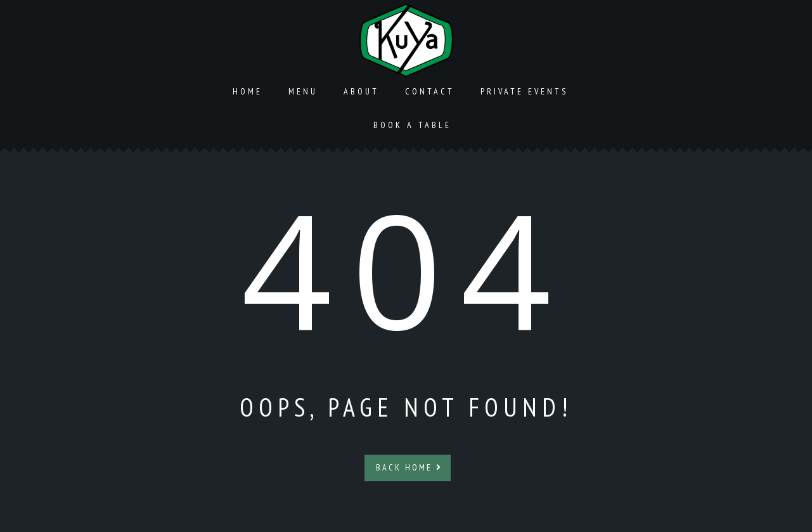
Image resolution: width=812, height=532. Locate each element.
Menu (303, 91)
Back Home (409, 467)
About (361, 91)
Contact (430, 91)
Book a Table (412, 125)
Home (248, 91)
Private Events (524, 91)
